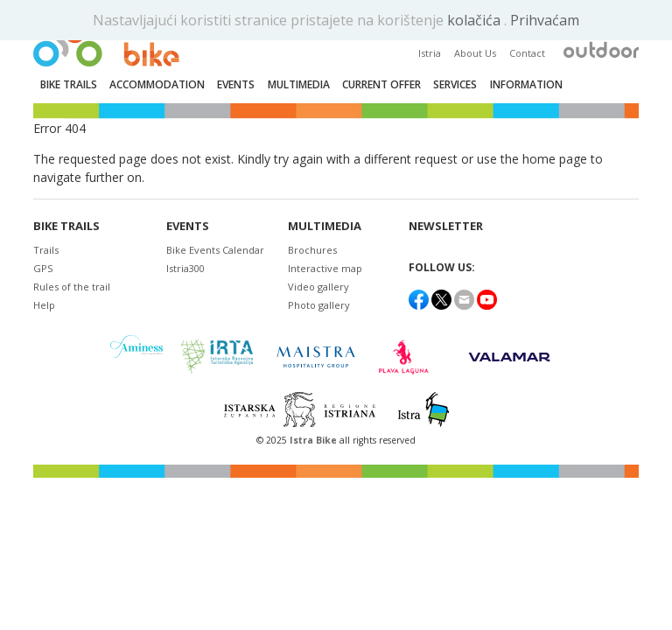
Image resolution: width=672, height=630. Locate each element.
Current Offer (381, 84)
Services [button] (455, 84)
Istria (430, 53)
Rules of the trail (72, 287)
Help (44, 305)
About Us (475, 53)
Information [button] (526, 84)
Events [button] (236, 84)
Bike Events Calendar (215, 250)
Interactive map (325, 268)
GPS (43, 268)
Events (188, 226)
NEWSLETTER (446, 226)
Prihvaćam (545, 20)
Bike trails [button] (69, 84)
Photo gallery (319, 305)
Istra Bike (315, 440)
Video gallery (318, 287)
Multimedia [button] (299, 84)
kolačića (476, 20)
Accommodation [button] (157, 84)
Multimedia (325, 226)
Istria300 (185, 268)
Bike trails (66, 226)
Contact (527, 53)
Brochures (312, 250)
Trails (46, 250)
